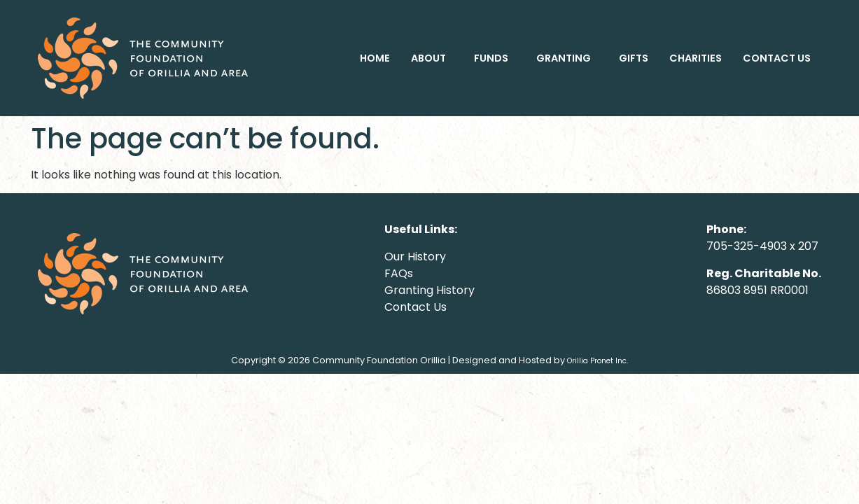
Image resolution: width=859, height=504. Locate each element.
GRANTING (564, 58)
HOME (375, 58)
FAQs (399, 273)
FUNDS (491, 58)
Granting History (429, 290)
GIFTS (634, 58)
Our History (415, 257)
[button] (432, 58)
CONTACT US (777, 58)
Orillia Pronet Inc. (598, 361)
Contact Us (415, 307)
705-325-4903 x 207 (762, 246)
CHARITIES (696, 58)
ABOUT (428, 58)
